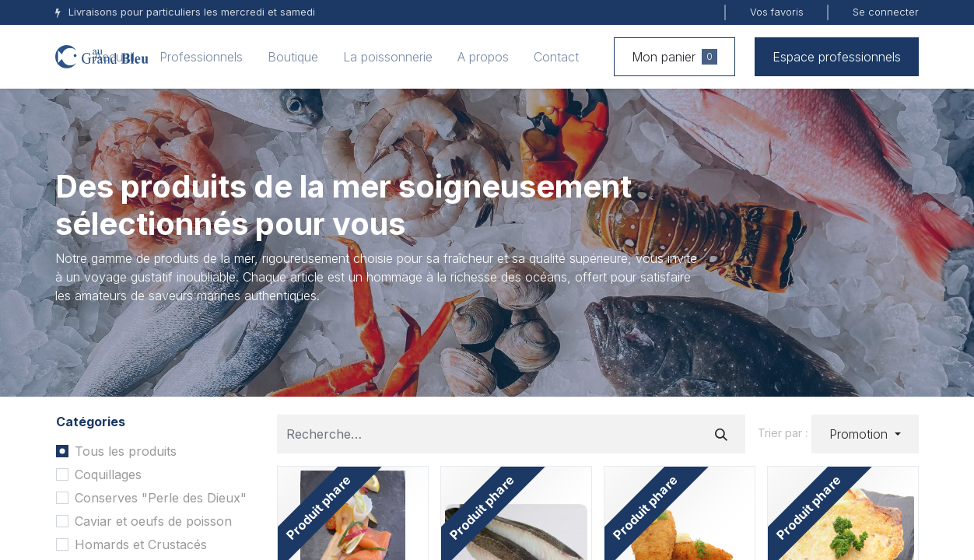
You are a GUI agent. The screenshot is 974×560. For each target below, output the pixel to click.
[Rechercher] (721, 434)
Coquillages (108, 474)
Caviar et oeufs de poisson (153, 521)
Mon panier (674, 57)
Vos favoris (777, 12)
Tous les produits (126, 451)
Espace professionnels (837, 57)
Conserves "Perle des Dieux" (161, 498)
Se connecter (886, 12)
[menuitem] (114, 57)
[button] (865, 434)
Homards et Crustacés (141, 544)
